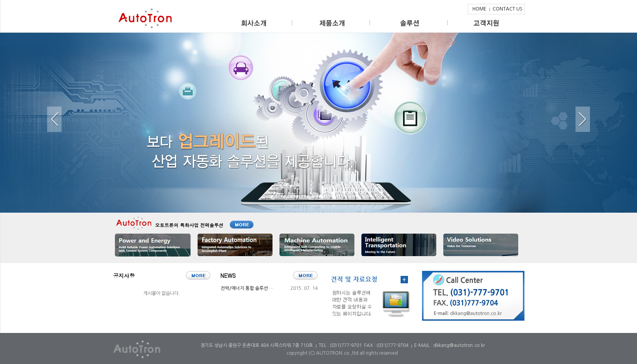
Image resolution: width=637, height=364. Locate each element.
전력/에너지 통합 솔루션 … (247, 288)
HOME (479, 9)
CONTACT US (508, 9)
